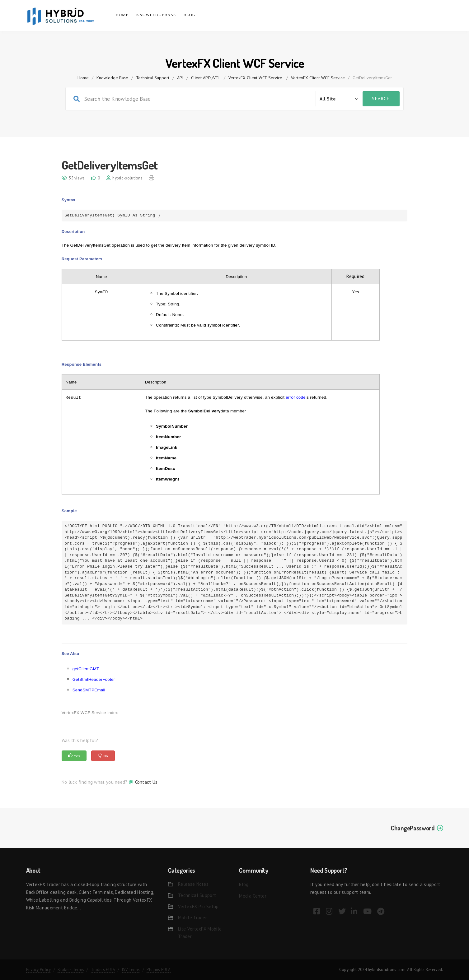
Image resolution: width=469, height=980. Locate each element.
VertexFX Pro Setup (198, 906)
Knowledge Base (112, 78)
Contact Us (146, 782)
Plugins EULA (159, 970)
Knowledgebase (156, 15)
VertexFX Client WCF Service (318, 78)
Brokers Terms (71, 970)
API (180, 78)
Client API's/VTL (206, 78)
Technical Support (153, 78)
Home (122, 15)
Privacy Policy (39, 970)
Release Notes (193, 884)
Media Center (253, 896)
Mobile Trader (192, 918)
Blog (189, 15)
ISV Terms (131, 970)
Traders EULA (103, 970)
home (83, 78)
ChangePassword (413, 828)
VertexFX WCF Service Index (90, 713)
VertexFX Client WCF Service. (256, 78)
